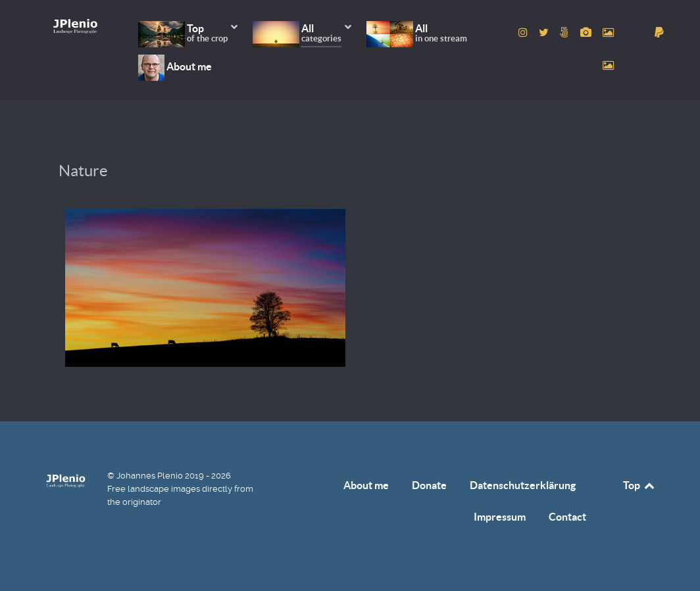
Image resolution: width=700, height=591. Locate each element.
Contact (567, 517)
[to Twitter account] (545, 33)
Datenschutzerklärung (523, 485)
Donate (429, 485)
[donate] (660, 33)
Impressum (500, 517)
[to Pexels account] (608, 33)
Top (639, 485)
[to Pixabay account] (587, 33)
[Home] (75, 26)
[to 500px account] (566, 33)
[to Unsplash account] (608, 65)
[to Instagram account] (525, 33)
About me (366, 485)
